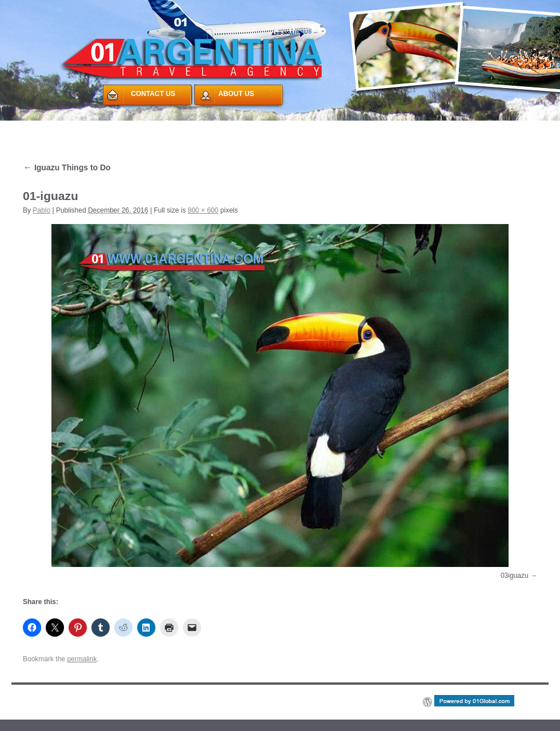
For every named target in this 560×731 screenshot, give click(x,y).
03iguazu (515, 576)
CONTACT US (153, 94)
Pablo (41, 210)
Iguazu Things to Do (67, 167)
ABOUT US (236, 94)
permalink (82, 659)
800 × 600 (203, 210)
